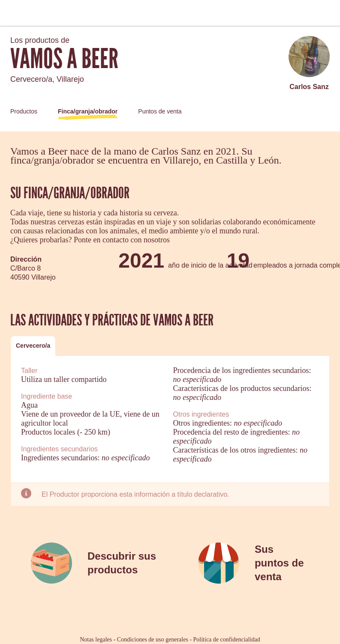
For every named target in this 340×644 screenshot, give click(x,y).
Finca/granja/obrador (88, 111)
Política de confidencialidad (227, 640)
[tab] (33, 346)
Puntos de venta (160, 111)
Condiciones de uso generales (153, 640)
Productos (24, 111)
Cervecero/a (33, 346)
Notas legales (96, 640)
